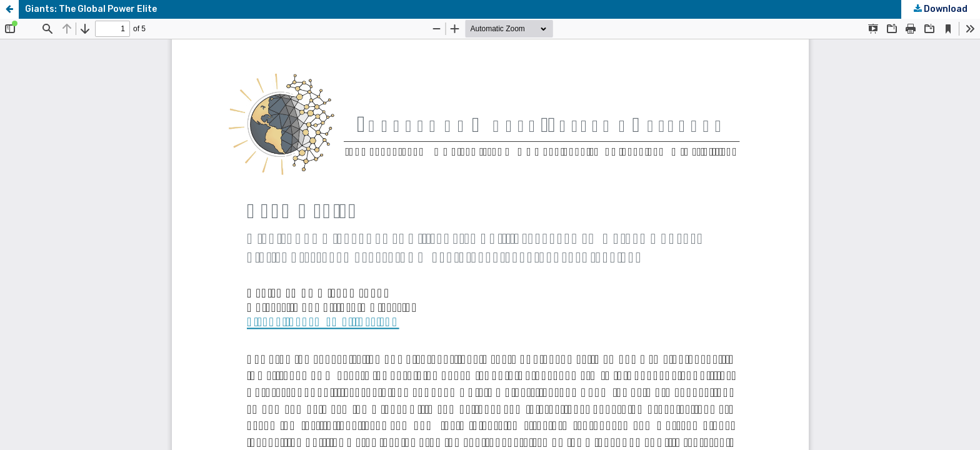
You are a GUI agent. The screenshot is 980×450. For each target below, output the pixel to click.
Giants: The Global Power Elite (91, 9)
